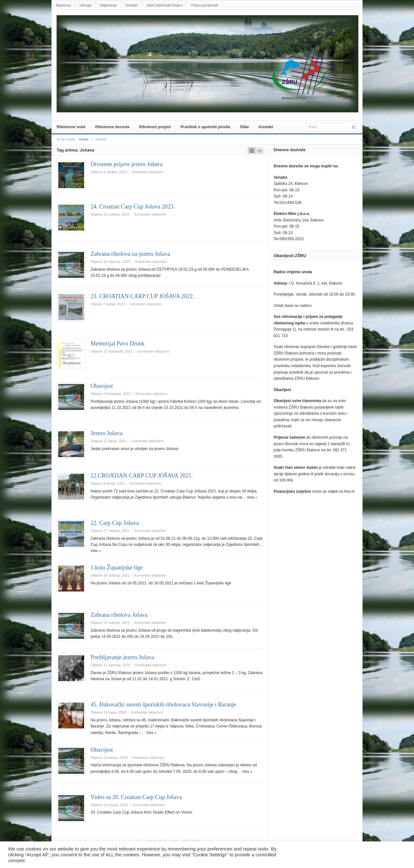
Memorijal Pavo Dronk (118, 344)
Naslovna (63, 5)
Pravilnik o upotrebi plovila (205, 127)
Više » (252, 497)
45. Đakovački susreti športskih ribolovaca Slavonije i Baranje (163, 705)
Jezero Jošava (106, 433)
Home (84, 139)
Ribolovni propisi (155, 127)
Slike (245, 127)
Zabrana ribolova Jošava (119, 615)
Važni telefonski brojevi (164, 5)
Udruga (85, 5)
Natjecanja (108, 5)
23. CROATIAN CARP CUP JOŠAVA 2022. (142, 296)
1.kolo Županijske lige (117, 568)
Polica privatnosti (205, 5)
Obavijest (102, 386)
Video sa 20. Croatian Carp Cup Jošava (136, 797)
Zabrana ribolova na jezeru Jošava (130, 254)
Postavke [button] (359, 855)
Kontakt (131, 5)
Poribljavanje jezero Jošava (122, 657)
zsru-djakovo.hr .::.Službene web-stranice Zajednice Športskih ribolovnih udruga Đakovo (208, 25)
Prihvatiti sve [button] (390, 855)
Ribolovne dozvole (112, 127)
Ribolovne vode (71, 127)
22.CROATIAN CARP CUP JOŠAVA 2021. (142, 476)
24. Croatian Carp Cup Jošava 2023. (133, 207)
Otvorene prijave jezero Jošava (126, 164)
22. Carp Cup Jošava (115, 523)
